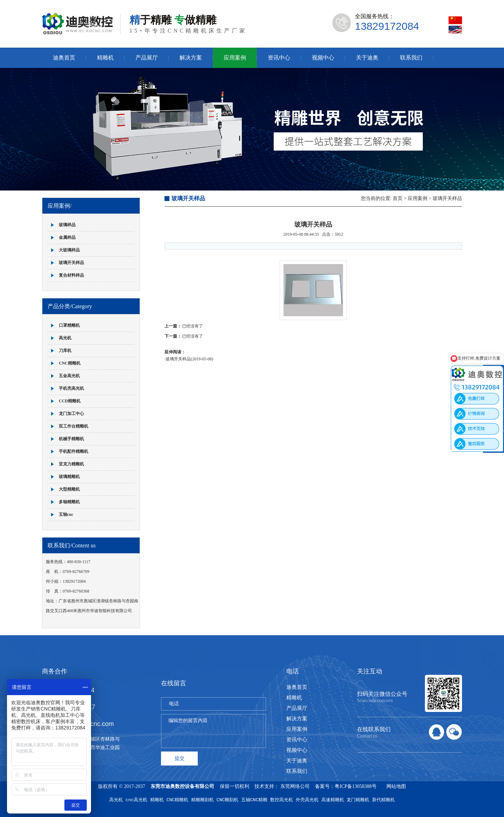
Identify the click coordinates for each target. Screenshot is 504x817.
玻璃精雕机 (69, 477)
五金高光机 (69, 376)
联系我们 (411, 58)
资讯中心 (279, 58)
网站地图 (396, 786)
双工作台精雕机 (73, 426)
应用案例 (235, 58)
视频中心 (323, 58)
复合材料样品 (71, 275)
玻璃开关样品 (71, 263)
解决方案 (191, 58)
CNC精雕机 (70, 363)
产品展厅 (147, 58)
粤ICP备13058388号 (356, 786)
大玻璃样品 (69, 250)
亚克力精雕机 (71, 464)
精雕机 (105, 58)
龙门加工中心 (71, 414)
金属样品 (67, 237)
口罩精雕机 (69, 325)
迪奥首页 (64, 58)
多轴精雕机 (69, 502)
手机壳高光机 (71, 388)
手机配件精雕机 (73, 451)
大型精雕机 (69, 489)
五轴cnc (66, 514)
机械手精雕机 (71, 439)
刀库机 (65, 351)
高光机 (65, 338)
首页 (398, 198)
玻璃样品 (67, 225)
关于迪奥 (367, 58)
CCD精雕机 (70, 401)
